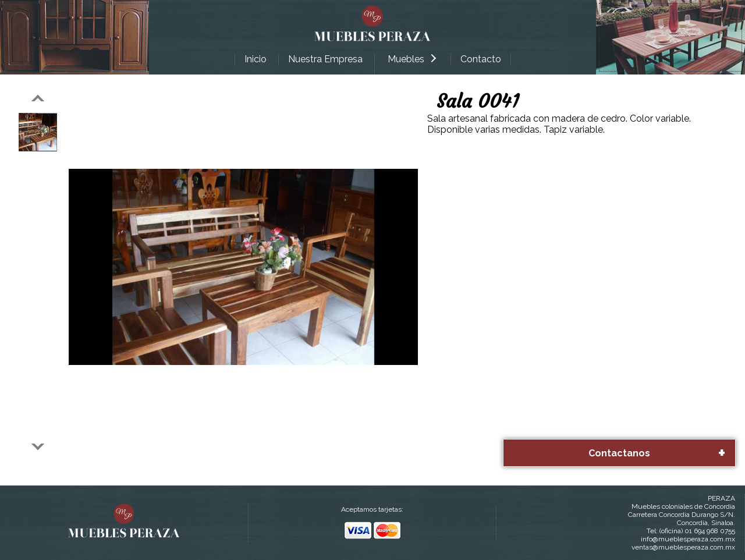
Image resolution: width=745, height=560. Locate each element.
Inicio (256, 59)
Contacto (481, 59)
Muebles (412, 59)
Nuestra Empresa (325, 59)
